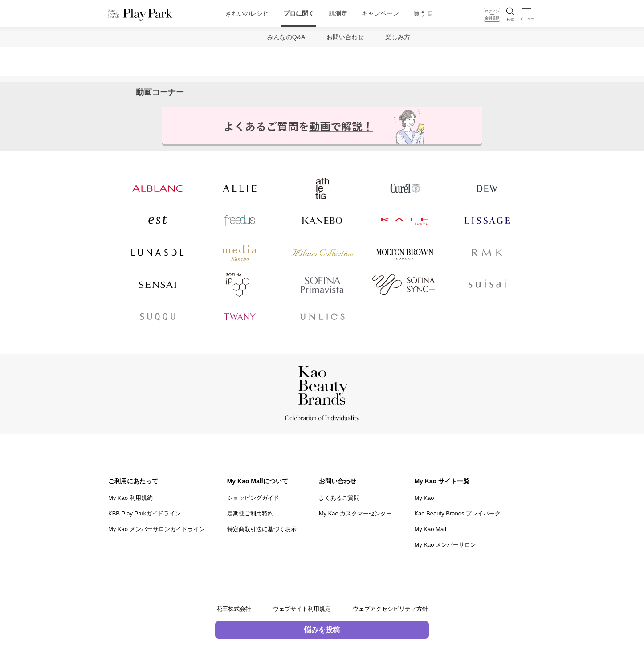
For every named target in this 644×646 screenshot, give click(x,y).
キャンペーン (380, 13)
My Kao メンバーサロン (445, 545)
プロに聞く (299, 13)
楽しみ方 (398, 37)
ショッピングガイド (253, 498)
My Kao (424, 498)
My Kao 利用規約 (130, 498)
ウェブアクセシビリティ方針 (390, 609)
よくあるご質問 (339, 498)
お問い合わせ (345, 37)
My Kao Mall (430, 529)
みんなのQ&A (286, 37)
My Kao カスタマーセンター (356, 513)
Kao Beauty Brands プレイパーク (457, 513)
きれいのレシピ (247, 13)
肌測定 (338, 13)
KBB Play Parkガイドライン (145, 513)
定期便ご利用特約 (250, 513)
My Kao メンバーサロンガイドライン (157, 529)
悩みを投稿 (322, 630)
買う (420, 13)
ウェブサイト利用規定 (302, 609)
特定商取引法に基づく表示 (262, 529)
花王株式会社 (234, 609)
